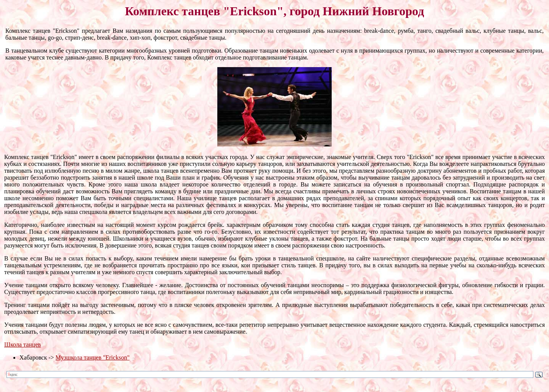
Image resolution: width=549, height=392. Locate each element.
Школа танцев (22, 345)
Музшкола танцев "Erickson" (93, 357)
